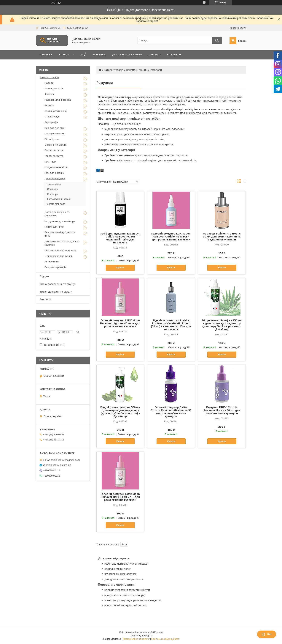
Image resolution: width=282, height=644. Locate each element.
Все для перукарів (55, 267)
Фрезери (50, 94)
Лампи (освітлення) (56, 111)
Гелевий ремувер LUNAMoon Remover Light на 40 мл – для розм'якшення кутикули (120, 323)
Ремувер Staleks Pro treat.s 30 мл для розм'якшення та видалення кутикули (222, 237)
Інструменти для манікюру (60, 221)
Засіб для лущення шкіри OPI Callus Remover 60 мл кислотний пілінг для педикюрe (120, 238)
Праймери (53, 189)
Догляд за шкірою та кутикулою (57, 214)
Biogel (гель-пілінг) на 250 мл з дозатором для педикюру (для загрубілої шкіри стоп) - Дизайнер (222, 325)
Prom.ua (159, 632)
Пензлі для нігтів (54, 227)
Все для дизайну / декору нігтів (60, 234)
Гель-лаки (50, 162)
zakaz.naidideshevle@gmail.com (62, 460)
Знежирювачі (54, 185)
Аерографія (51, 122)
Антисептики (52, 262)
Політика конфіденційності (165, 639)
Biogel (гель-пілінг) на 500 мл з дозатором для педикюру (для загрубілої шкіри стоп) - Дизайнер (120, 412)
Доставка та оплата (127, 55)
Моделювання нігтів (56, 167)
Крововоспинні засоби (59, 199)
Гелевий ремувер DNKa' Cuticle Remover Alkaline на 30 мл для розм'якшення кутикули (171, 412)
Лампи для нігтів (54, 88)
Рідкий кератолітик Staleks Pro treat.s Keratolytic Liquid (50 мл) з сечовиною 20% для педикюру (171, 325)
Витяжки (49, 105)
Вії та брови (52, 139)
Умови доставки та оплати (56, 292)
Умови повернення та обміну (57, 284)
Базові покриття (54, 150)
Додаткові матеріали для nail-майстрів (62, 243)
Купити (120, 268)
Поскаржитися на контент (136, 639)
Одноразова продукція (58, 256)
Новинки (99, 55)
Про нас (154, 55)
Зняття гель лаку (56, 204)
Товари (64, 55)
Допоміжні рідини (137, 70)
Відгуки (44, 276)
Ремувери (52, 194)
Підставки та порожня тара (60, 250)
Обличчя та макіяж (55, 145)
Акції (83, 55)
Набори (49, 83)
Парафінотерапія (55, 134)
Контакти (174, 55)
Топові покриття (54, 156)
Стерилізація (52, 117)
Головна (46, 55)
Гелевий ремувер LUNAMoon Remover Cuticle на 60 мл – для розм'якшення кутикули (171, 237)
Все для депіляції (55, 128)
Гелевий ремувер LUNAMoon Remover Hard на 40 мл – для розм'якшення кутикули (120, 497)
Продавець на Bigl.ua (141, 636)
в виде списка (244, 182)
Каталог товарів (114, 70)
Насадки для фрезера (58, 100)
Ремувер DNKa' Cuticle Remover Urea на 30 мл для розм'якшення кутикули (222, 410)
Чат (267, 634)
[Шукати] (217, 41)
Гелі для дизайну (54, 173)
